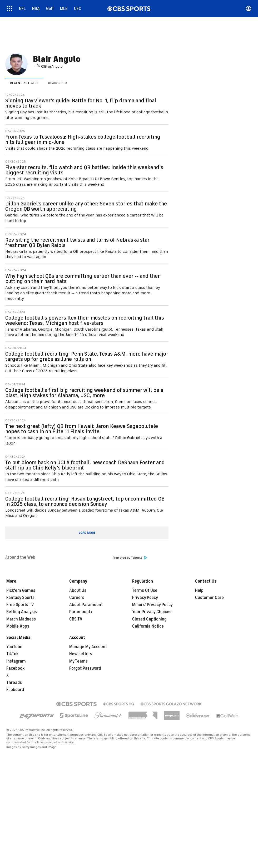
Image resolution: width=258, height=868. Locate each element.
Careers (77, 598)
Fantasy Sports (20, 598)
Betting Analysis (22, 612)
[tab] (24, 82)
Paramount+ (81, 612)
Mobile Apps (18, 626)
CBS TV (76, 619)
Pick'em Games (21, 591)
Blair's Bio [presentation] (58, 83)
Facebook (15, 668)
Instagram (16, 661)
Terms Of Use (145, 591)
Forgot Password (85, 668)
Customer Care (209, 598)
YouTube (14, 647)
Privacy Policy (145, 598)
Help (199, 591)
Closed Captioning (149, 619)
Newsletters (81, 654)
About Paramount (86, 605)
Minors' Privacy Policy (152, 605)
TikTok (12, 654)
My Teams (78, 661)
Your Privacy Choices (152, 612)
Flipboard (15, 690)
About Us (78, 591)
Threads (14, 683)
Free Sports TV (20, 605)
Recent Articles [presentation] (24, 83)
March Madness (21, 619)
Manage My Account (88, 647)
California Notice (148, 626)
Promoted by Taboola (130, 558)
